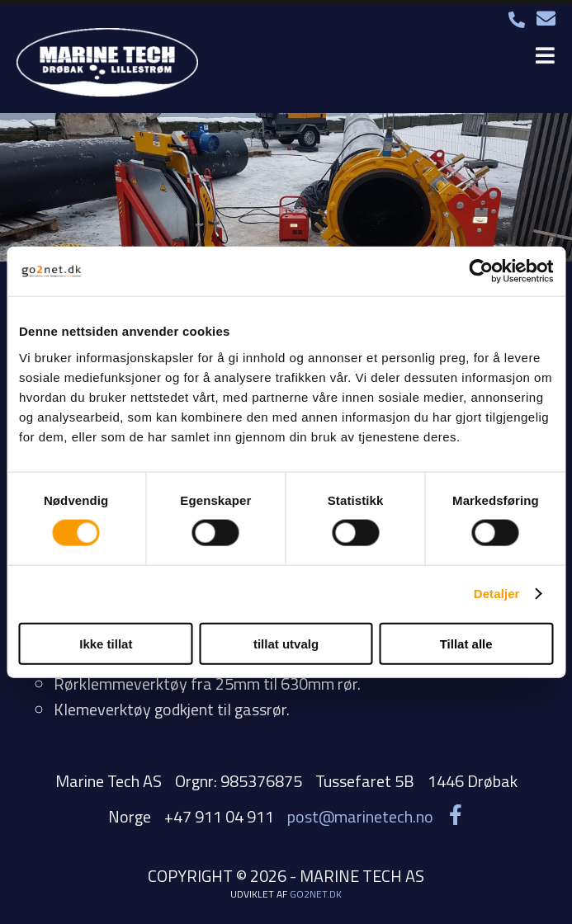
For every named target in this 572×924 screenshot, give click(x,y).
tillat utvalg (286, 643)
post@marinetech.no (360, 816)
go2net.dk (316, 894)
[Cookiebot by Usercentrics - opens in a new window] (481, 271)
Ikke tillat (106, 643)
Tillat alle (466, 643)
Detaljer (497, 594)
